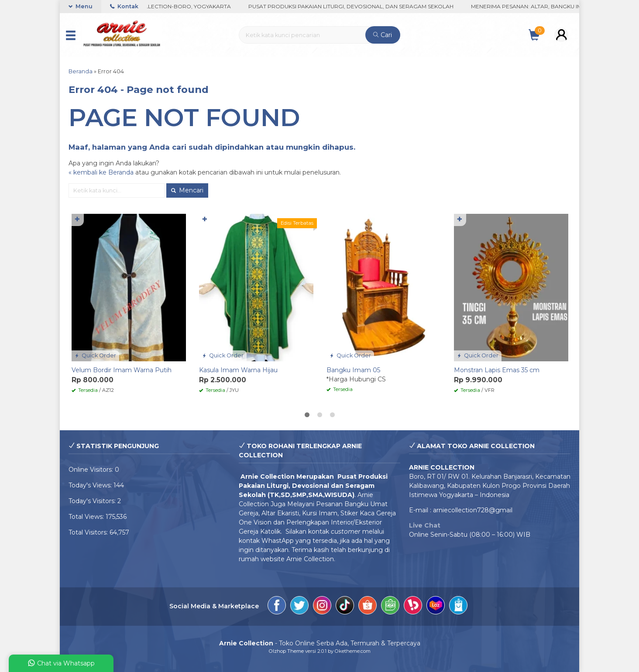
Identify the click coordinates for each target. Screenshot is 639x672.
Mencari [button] (187, 190)
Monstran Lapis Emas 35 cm (497, 370)
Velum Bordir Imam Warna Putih (122, 370)
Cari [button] (383, 35)
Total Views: (87, 517)
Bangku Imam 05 (353, 370)
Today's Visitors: (93, 501)
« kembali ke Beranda (101, 172)
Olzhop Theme (286, 651)
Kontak (124, 6)
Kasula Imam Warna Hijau (238, 370)
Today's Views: (91, 485)
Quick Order (95, 355)
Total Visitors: (89, 532)
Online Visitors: (92, 470)
